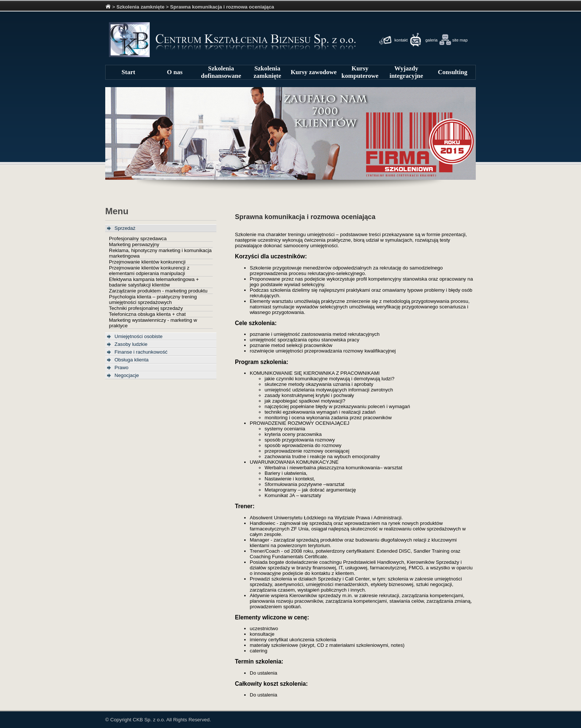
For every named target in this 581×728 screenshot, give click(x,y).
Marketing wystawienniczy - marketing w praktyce (153, 323)
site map (460, 40)
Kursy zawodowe (313, 72)
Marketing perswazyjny (134, 244)
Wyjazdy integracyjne (406, 72)
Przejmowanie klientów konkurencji (147, 262)
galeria (431, 40)
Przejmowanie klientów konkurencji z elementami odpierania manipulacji (149, 271)
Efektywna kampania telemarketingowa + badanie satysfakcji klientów (154, 282)
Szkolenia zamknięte (140, 7)
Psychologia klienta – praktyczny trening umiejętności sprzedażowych (153, 300)
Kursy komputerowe (360, 72)
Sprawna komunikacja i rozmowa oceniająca (222, 7)
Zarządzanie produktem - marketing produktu (158, 291)
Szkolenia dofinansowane (221, 72)
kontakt (401, 40)
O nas (175, 72)
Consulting (453, 72)
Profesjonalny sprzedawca (138, 239)
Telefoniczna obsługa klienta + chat (147, 314)
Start (128, 72)
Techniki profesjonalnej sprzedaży (146, 308)
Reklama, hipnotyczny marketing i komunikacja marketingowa (160, 253)
